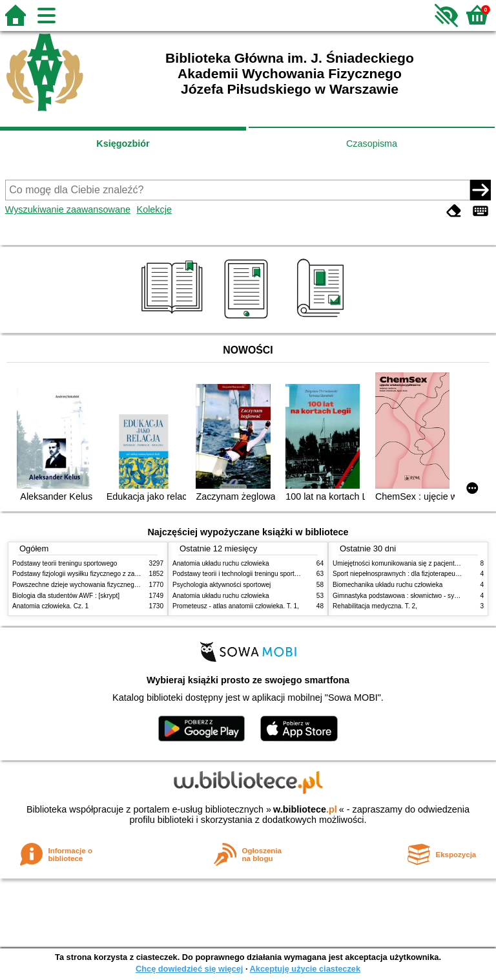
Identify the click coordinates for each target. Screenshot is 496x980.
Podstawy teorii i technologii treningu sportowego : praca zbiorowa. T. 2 (275, 574)
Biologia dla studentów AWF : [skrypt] (66, 596)
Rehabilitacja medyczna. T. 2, (375, 606)
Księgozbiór (123, 144)
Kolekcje (154, 209)
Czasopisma (372, 144)
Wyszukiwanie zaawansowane (68, 209)
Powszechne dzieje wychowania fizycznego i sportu (87, 585)
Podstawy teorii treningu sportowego (65, 563)
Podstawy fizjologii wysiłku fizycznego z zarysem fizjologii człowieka (110, 574)
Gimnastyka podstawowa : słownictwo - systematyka (408, 596)
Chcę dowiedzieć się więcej (189, 969)
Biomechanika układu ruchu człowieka (387, 585)
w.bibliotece (305, 809)
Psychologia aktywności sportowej (222, 585)
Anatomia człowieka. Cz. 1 (50, 606)
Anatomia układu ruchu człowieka (221, 563)
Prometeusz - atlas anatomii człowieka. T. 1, (236, 606)
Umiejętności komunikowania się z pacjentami (399, 563)
